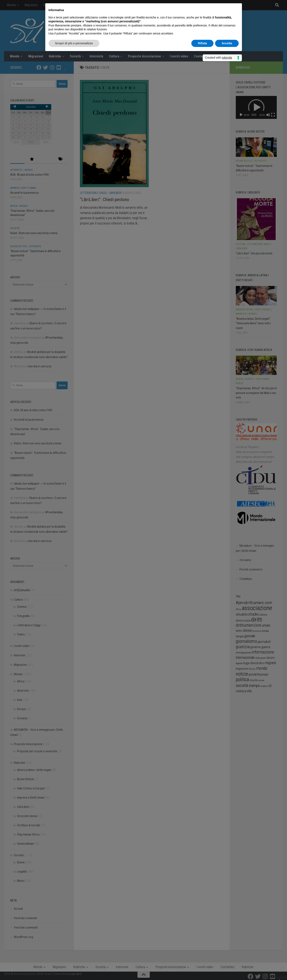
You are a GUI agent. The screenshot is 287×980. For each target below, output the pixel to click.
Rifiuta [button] (202, 43)
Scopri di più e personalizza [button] (74, 43)
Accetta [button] (227, 43)
